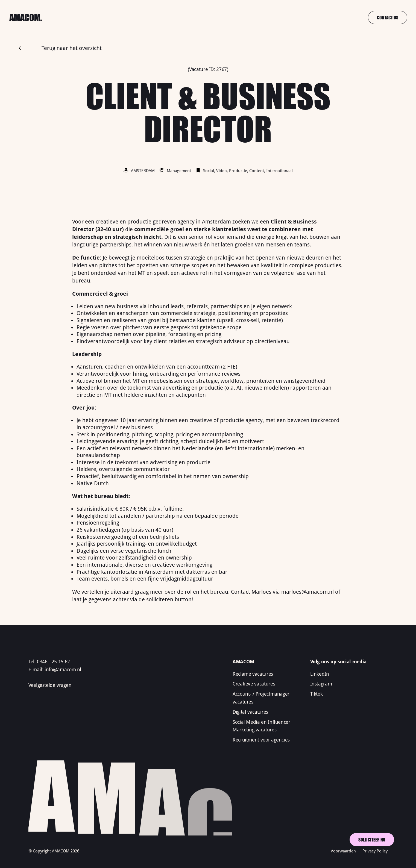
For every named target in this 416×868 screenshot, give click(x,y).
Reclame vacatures (253, 674)
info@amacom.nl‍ (63, 670)
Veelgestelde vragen (50, 685)
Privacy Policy (375, 851)
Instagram (321, 684)
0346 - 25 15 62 (53, 662)
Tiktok (317, 694)
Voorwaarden (343, 851)
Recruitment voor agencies (261, 740)
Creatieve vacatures (254, 684)
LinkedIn (320, 674)
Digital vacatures (250, 712)
